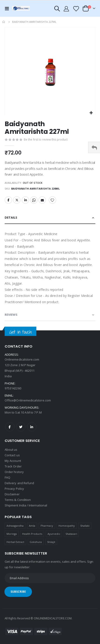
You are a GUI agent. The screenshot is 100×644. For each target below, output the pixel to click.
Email (42, 200)
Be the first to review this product (46, 140)
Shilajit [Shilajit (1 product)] (51, 542)
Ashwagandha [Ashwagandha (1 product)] (15, 526)
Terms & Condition (18, 500)
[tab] (50, 218)
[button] (91, 113)
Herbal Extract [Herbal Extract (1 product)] (16, 542)
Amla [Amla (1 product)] (32, 526)
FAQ (7, 477)
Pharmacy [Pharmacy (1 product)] (47, 526)
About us (11, 450)
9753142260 (13, 388)
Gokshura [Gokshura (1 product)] (36, 542)
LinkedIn (25, 200)
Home (4, 22)
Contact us (12, 455)
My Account (13, 461)
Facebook (8, 200)
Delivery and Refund (19, 483)
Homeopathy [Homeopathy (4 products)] (67, 526)
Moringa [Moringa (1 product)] (12, 534)
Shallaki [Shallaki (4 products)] (85, 526)
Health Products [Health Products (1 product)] (32, 534)
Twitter (17, 200)
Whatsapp (34, 200)
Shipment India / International (26, 505)
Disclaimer (12, 494)
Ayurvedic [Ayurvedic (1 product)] (54, 534)
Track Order (13, 466)
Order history (14, 472)
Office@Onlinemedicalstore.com (28, 400)
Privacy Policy (14, 489)
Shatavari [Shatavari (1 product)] (71, 534)
